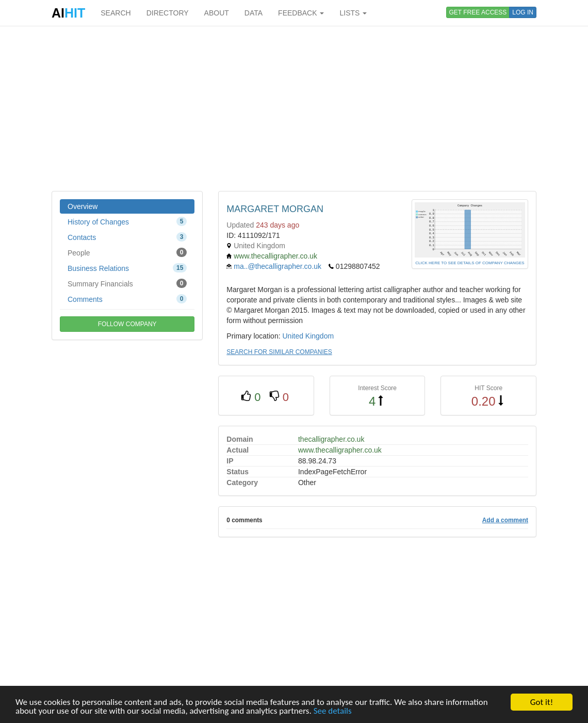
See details (333, 711)
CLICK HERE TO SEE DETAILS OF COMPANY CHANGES (470, 263)
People (127, 252)
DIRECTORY (168, 13)
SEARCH (116, 13)
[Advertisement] (294, 108)
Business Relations (127, 268)
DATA (254, 13)
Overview (83, 206)
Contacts (127, 237)
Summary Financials (127, 283)
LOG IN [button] (523, 12)
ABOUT (217, 13)
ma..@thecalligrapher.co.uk (277, 266)
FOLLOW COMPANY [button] (127, 324)
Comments (127, 299)
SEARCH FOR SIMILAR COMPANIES (279, 352)
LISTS (353, 13)
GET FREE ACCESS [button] (478, 12)
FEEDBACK (301, 13)
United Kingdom (308, 336)
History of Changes (127, 221)
